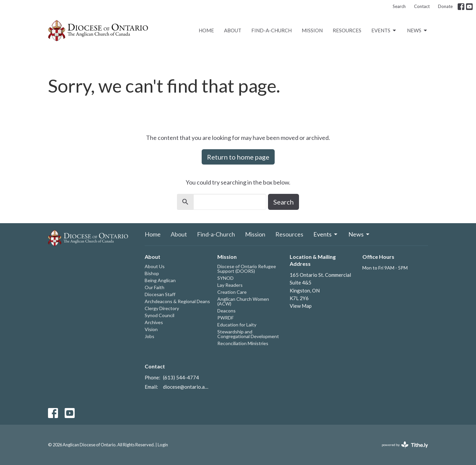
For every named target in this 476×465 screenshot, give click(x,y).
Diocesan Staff (160, 294)
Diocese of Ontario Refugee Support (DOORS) (247, 269)
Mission (312, 30)
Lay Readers (230, 285)
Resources (347, 30)
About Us (155, 266)
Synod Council (159, 315)
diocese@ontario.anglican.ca (187, 387)
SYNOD (225, 278)
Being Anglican (160, 280)
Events (384, 31)
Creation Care (232, 292)
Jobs (149, 336)
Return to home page (238, 157)
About (233, 30)
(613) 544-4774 (181, 377)
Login (163, 445)
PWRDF (225, 318)
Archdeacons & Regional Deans (177, 301)
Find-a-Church (271, 30)
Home (206, 30)
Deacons (226, 311)
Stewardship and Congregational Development (248, 334)
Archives (154, 322)
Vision (151, 329)
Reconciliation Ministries (243, 343)
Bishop (152, 273)
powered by (405, 445)
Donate (445, 6)
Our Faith (154, 287)
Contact (422, 6)
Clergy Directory (162, 308)
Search (399, 6)
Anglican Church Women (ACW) (243, 301)
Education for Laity (237, 325)
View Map (301, 306)
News (417, 31)
